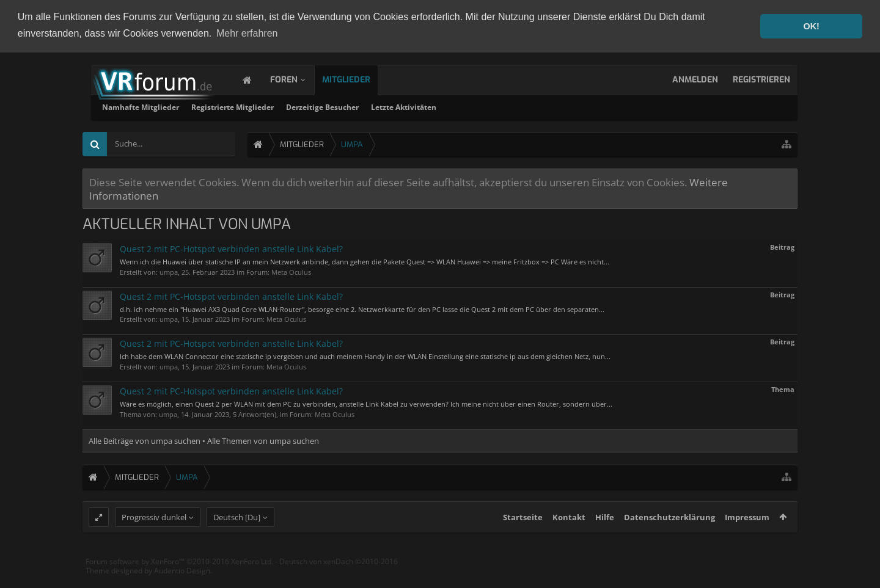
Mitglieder (358, 78)
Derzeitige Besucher (479, 106)
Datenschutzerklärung (669, 539)
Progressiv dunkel (154, 539)
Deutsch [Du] (237, 539)
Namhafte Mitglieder (297, 106)
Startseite (523, 539)
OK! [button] (811, 26)
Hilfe (605, 539)
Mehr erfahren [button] (247, 33)
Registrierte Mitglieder (389, 106)
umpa (169, 271)
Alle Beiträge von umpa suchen (145, 440)
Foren (296, 78)
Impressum (747, 539)
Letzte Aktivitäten (560, 106)
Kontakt (569, 539)
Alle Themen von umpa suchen (263, 440)
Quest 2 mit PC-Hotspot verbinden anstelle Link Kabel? (231, 248)
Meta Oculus (291, 271)
